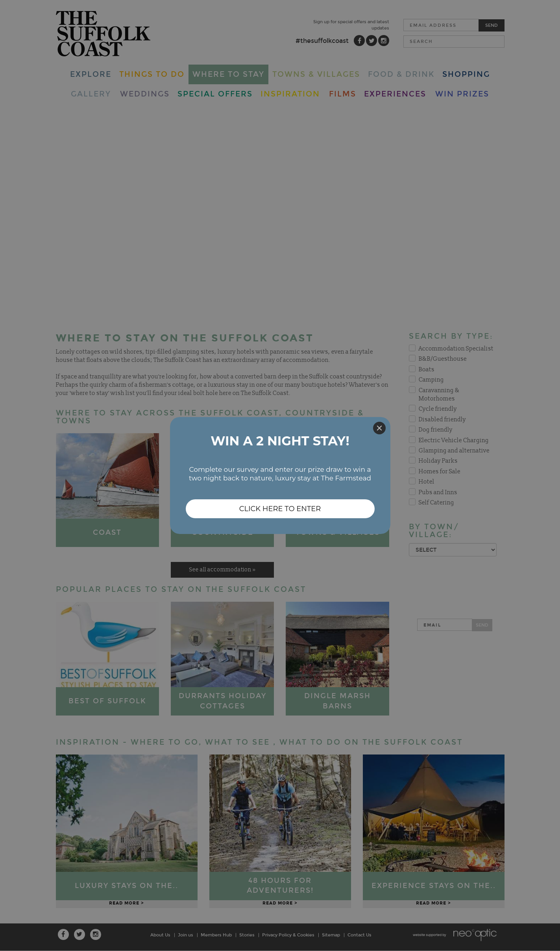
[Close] (379, 428)
